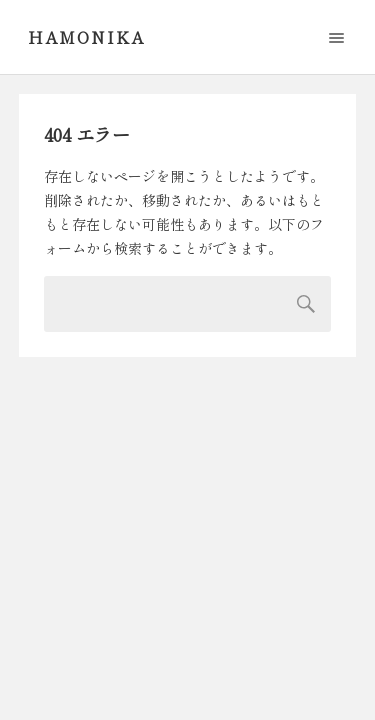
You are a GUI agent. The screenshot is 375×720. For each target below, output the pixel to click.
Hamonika (86, 37)
